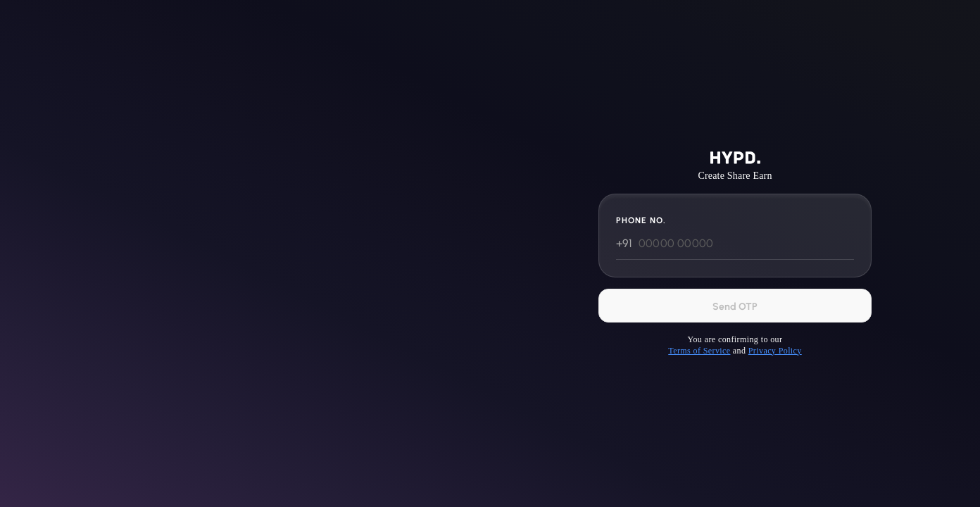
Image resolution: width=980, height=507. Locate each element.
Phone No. (641, 220)
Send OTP (735, 307)
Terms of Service (699, 351)
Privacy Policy (775, 351)
